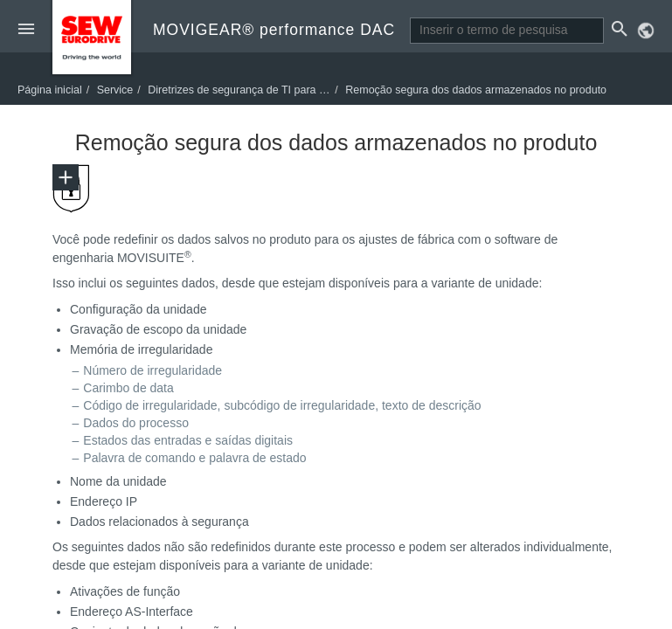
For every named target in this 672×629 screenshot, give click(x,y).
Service (115, 90)
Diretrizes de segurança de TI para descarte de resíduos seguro (302, 90)
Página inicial (50, 90)
